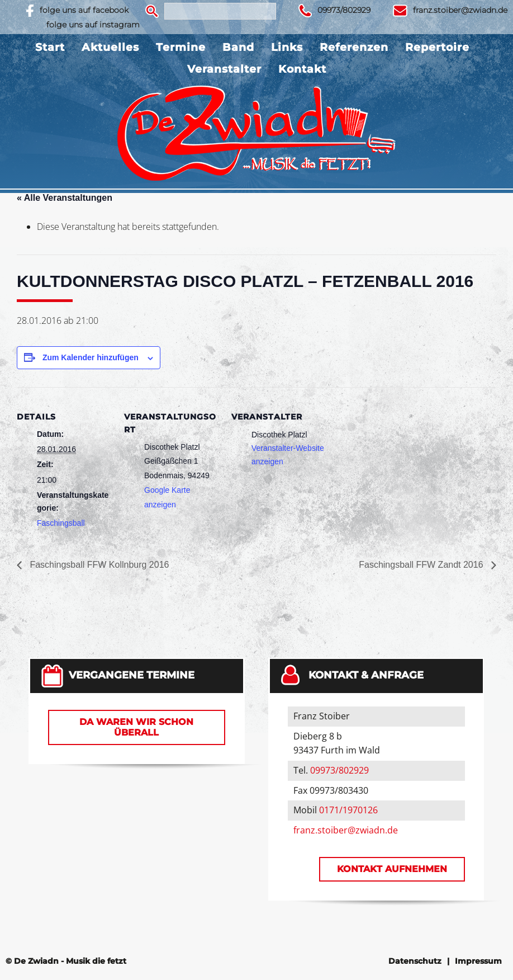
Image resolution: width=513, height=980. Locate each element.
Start (50, 47)
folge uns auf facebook (84, 10)
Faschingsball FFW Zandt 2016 (422, 565)
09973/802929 (344, 10)
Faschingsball (61, 523)
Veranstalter (224, 69)
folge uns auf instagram (93, 25)
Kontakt (302, 69)
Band (238, 47)
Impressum (478, 961)
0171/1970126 (348, 810)
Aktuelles (110, 47)
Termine (181, 47)
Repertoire (437, 47)
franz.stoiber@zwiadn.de (460, 10)
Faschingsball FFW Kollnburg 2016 (98, 565)
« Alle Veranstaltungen (65, 198)
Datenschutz (415, 961)
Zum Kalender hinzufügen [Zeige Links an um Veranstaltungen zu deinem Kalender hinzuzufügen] (91, 357)
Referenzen (354, 47)
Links (287, 47)
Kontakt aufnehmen (392, 869)
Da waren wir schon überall (136, 727)
